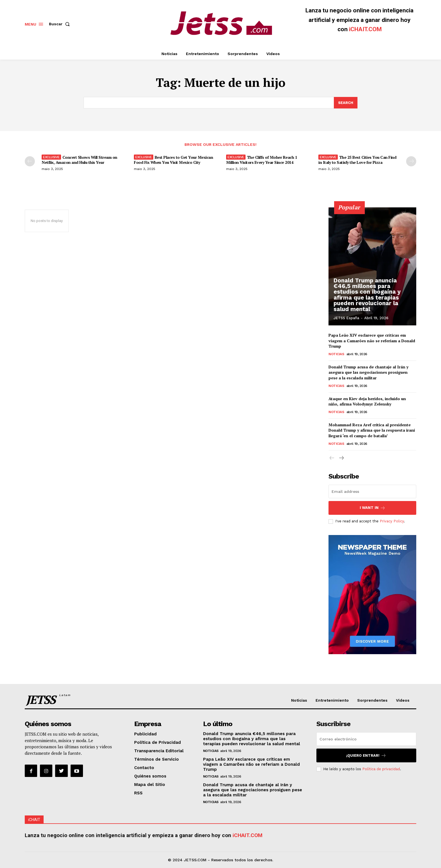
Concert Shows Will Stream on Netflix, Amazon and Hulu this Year (79, 160)
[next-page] (411, 161)
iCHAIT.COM (365, 29)
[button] (60, 24)
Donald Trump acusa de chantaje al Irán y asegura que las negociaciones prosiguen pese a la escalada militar (368, 372)
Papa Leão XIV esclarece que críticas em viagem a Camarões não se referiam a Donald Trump (372, 341)
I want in (373, 508)
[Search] (346, 103)
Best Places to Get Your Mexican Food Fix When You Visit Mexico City (173, 160)
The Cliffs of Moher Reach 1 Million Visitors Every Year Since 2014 (262, 160)
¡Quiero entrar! (366, 755)
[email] (372, 491)
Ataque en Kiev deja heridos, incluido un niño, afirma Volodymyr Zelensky (367, 401)
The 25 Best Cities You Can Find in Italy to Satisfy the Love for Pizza (357, 160)
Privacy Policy (392, 521)
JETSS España (346, 318)
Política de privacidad (381, 769)
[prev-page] (30, 161)
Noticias (336, 354)
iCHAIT (34, 820)
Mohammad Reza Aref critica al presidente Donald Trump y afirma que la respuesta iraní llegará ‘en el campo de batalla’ (372, 430)
